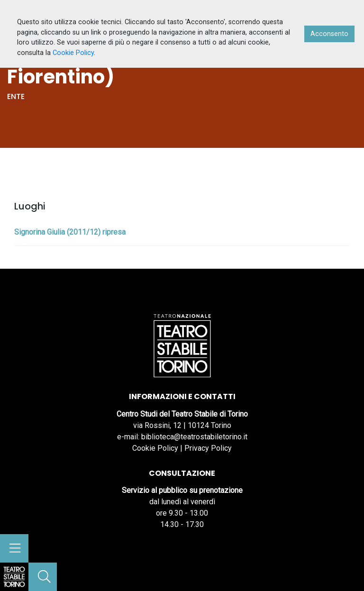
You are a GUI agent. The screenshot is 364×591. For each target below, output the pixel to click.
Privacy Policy (208, 448)
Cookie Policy (155, 448)
